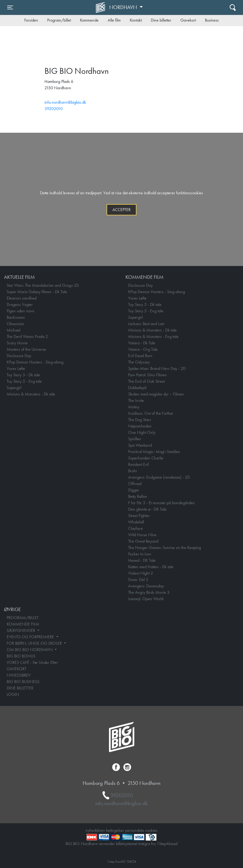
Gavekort (188, 20)
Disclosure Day (19, 356)
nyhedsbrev (95, 830)
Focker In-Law (140, 554)
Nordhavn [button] (124, 7)
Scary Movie (17, 343)
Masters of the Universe (26, 349)
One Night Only (142, 432)
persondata (135, 830)
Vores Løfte (16, 368)
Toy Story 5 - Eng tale (24, 381)
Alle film (114, 20)
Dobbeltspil (137, 388)
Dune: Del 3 (138, 580)
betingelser (115, 830)
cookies (151, 830)
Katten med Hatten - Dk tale (151, 567)
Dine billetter (161, 20)
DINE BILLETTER (20, 688)
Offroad (135, 484)
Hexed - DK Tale (142, 560)
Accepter (122, 210)
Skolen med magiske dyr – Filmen (156, 394)
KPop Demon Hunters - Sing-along (35, 362)
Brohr (133, 471)
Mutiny (134, 407)
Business (212, 20)
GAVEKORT (17, 669)
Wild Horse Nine (142, 535)
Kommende (89, 20)
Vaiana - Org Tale (143, 349)
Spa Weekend (140, 445)
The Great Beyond (143, 541)
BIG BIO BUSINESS (23, 682)
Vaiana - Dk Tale (142, 343)
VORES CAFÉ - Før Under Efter (32, 662)
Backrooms (16, 317)
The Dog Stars (140, 420)
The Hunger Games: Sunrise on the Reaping (165, 548)
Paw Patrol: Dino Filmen (147, 375)
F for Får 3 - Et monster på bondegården (161, 503)
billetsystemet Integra (133, 844)
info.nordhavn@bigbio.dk (65, 102)
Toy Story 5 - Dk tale (23, 375)
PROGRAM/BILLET (23, 618)
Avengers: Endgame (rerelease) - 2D (159, 477)
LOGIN (13, 694)
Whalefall (136, 522)
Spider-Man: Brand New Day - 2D (157, 368)
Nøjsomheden (140, 426)
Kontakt (136, 20)
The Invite (136, 400)
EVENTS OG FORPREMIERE (31, 637)
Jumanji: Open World (146, 599)
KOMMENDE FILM (23, 624)
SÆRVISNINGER (21, 630)
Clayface (135, 528)
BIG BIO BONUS (21, 656)
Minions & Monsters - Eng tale (153, 336)
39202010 (54, 109)
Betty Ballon (138, 496)
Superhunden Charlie (146, 458)
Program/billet (59, 20)
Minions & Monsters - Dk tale (31, 394)
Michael (13, 330)
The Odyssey (139, 362)
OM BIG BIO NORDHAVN (30, 650)
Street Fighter (139, 516)
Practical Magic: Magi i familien (154, 452)
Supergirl (14, 388)
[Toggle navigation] (10, 7)
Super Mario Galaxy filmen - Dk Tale (37, 292)
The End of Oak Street (146, 381)
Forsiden (31, 20)
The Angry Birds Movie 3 (149, 592)
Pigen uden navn (21, 311)
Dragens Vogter (20, 304)
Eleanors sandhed (22, 298)
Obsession (15, 324)
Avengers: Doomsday (146, 586)
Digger (134, 490)
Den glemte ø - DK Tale (147, 509)
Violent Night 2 (141, 573)
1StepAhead (167, 844)
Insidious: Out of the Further (151, 413)
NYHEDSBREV (19, 675)
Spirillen (135, 439)
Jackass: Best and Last (146, 324)
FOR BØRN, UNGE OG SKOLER (35, 643)
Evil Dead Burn (140, 356)
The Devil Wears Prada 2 (27, 336)
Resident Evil (138, 464)
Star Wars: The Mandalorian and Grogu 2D (43, 285)
